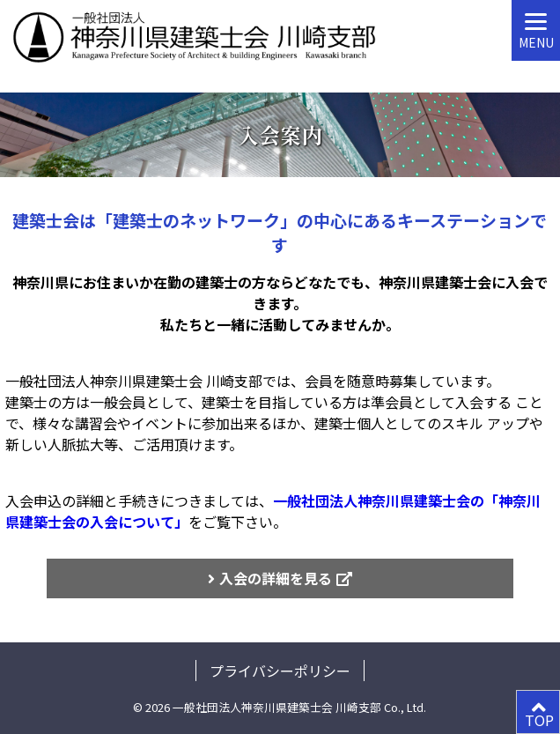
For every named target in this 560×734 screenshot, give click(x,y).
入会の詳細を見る (276, 578)
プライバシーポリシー (280, 671)
